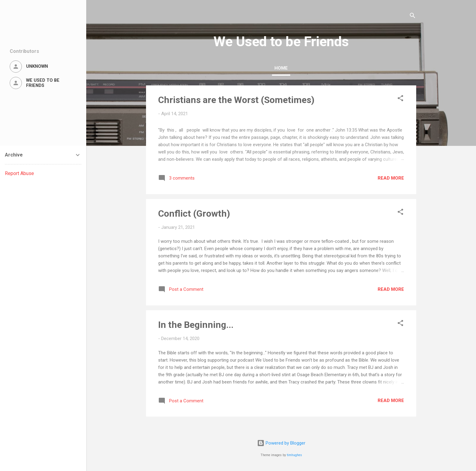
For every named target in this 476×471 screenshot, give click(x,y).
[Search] (413, 17)
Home (281, 68)
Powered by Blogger (281, 443)
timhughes (294, 455)
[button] (400, 99)
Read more (391, 178)
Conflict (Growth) (194, 213)
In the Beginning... (196, 325)
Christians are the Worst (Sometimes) (236, 100)
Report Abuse (19, 173)
